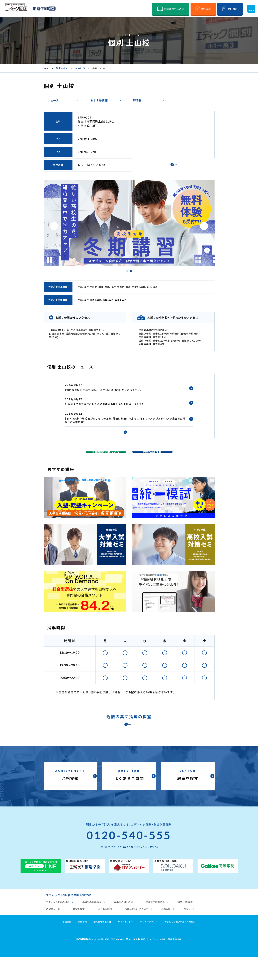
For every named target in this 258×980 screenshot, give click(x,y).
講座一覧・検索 (185, 925)
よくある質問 (105, 932)
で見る (176, 168)
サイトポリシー (126, 945)
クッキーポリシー (149, 945)
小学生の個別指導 (92, 925)
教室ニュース (53, 932)
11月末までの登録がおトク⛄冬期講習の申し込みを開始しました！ (104, 404)
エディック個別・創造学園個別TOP (69, 918)
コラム (187, 932)
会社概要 (67, 945)
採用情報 (82, 945)
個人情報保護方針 (102, 945)
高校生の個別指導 (155, 925)
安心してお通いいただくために (180, 945)
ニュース (53, 100)
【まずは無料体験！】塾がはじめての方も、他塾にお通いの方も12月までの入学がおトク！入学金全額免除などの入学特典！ (125, 420)
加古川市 (80, 68)
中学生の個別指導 (123, 925)
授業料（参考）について (136, 932)
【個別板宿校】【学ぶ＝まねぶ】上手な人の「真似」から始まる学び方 (104, 390)
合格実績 (166, 932)
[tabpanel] (129, 223)
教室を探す (62, 68)
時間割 (137, 100)
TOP (46, 68)
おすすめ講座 (99, 100)
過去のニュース (129, 436)
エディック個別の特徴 (58, 925)
